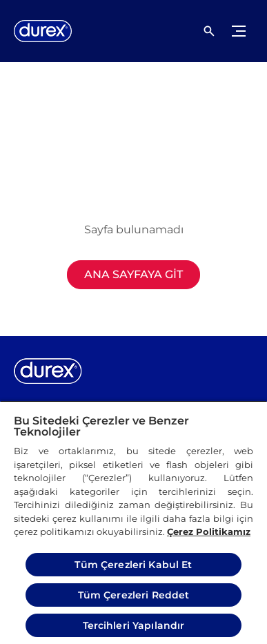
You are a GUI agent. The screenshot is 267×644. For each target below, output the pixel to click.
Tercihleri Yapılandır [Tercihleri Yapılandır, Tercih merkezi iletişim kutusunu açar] (134, 625)
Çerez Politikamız (209, 531)
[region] (133, 522)
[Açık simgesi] (209, 31)
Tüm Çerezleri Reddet (134, 595)
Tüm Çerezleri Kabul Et (133, 565)
